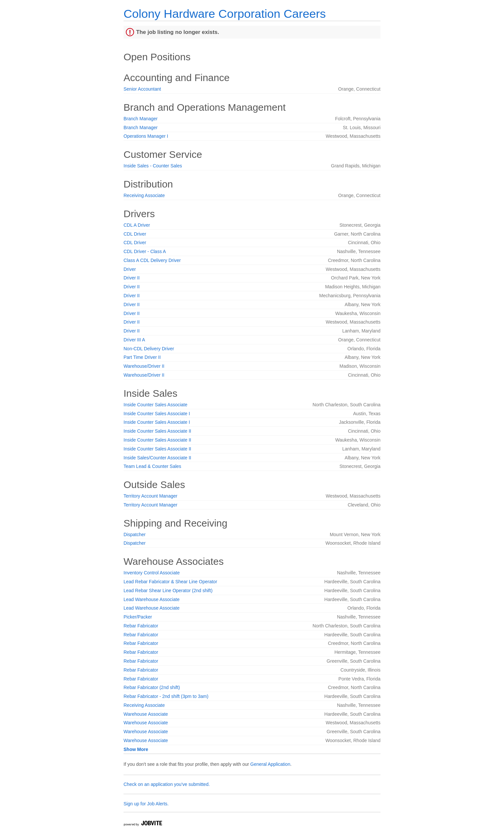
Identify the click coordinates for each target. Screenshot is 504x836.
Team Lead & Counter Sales (152, 466)
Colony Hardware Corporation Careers (225, 14)
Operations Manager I (146, 136)
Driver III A (134, 340)
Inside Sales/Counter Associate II (157, 458)
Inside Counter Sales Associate (155, 405)
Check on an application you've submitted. (167, 784)
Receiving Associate (144, 195)
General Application (270, 764)
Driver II (132, 278)
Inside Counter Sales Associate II (157, 431)
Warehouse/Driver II (144, 366)
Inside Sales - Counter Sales (153, 166)
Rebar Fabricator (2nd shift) (152, 687)
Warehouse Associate (146, 714)
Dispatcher (135, 534)
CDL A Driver (137, 225)
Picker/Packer (138, 617)
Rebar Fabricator (141, 626)
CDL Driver (135, 234)
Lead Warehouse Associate (152, 599)
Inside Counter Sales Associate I (157, 414)
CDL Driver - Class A (145, 251)
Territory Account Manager (150, 496)
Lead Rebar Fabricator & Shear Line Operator (170, 582)
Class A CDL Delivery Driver (152, 260)
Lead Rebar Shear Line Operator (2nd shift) (168, 591)
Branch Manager (141, 119)
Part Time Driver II (142, 357)
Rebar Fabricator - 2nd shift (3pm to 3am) (166, 696)
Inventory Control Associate (152, 573)
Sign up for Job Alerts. (146, 804)
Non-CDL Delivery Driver (149, 349)
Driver (130, 269)
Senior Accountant (142, 89)
